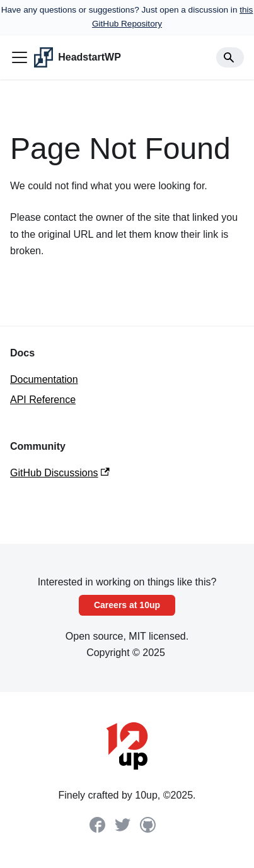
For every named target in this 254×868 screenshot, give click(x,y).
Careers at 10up (127, 605)
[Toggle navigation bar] (20, 57)
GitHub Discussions (60, 473)
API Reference (43, 400)
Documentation (44, 379)
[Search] (230, 57)
